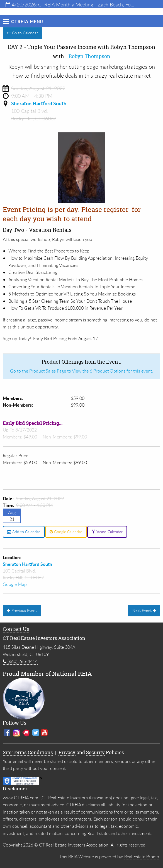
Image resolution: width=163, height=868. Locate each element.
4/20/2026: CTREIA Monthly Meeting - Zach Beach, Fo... (70, 4)
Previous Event (22, 610)
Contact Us (16, 629)
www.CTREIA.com (20, 798)
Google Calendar (66, 532)
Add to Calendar (24, 532)
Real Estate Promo (142, 857)
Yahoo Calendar (107, 532)
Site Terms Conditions (28, 752)
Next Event (144, 610)
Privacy (67, 752)
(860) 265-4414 (20, 661)
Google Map (15, 584)
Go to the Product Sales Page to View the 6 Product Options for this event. (81, 371)
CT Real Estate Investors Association (74, 845)
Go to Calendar (22, 33)
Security (95, 752)
